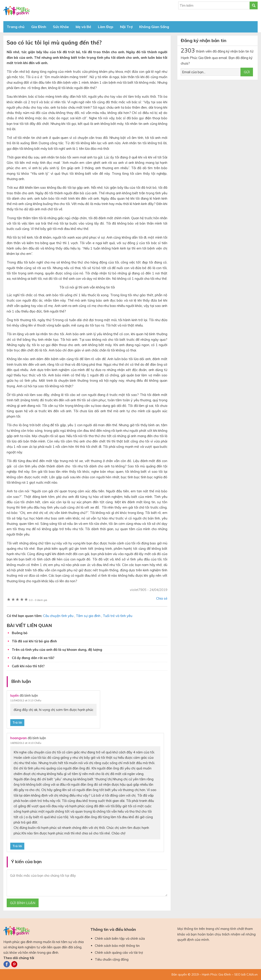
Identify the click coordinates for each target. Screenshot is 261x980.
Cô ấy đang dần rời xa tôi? (33, 658)
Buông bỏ (20, 633)
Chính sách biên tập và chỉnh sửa (120, 938)
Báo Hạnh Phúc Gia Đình (43, 11)
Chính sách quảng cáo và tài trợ (119, 953)
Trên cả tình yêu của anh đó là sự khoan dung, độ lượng (57, 650)
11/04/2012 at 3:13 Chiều (26, 700)
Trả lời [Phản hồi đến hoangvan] (17, 846)
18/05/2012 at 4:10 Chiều (26, 743)
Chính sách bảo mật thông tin (117, 946)
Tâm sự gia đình (88, 616)
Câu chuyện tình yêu (58, 616)
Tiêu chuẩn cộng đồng (112, 959)
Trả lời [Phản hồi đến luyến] (17, 722)
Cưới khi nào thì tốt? (28, 666)
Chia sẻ (162, 598)
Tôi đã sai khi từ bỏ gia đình (34, 641)
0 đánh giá (38, 600)
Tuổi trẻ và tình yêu (118, 616)
